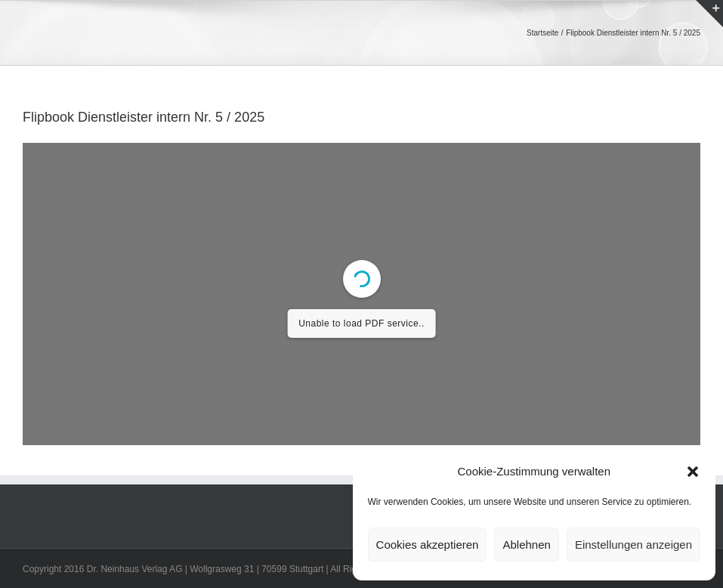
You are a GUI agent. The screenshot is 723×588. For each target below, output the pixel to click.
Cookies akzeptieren (428, 545)
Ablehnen (526, 545)
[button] (693, 472)
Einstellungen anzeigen (633, 545)
